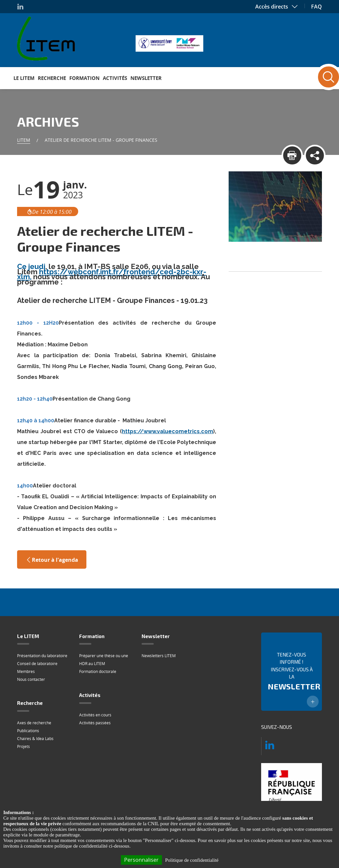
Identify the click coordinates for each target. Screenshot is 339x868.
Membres (26, 671)
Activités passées (95, 723)
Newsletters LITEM (159, 656)
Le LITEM (24, 78)
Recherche (52, 78)
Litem (24, 140)
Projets (23, 746)
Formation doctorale (98, 671)
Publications (28, 731)
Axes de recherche (34, 723)
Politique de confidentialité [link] (192, 860)
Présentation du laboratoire (42, 656)
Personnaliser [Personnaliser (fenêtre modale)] (141, 860)
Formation (84, 78)
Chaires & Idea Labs (35, 739)
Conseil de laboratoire (37, 664)
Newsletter (146, 78)
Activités (115, 78)
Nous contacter (31, 679)
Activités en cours (95, 715)
